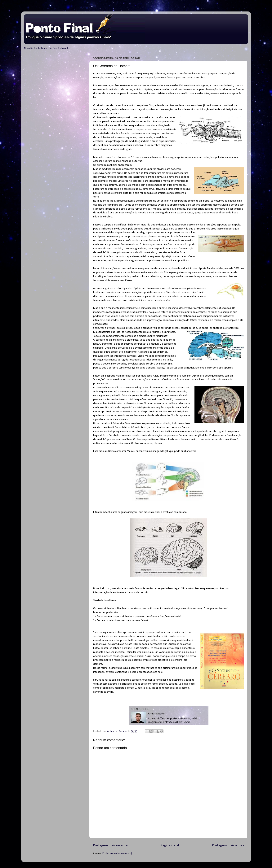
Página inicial (170, 846)
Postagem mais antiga (228, 846)
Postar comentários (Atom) (117, 853)
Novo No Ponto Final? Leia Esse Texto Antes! (48, 48)
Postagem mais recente (110, 846)
